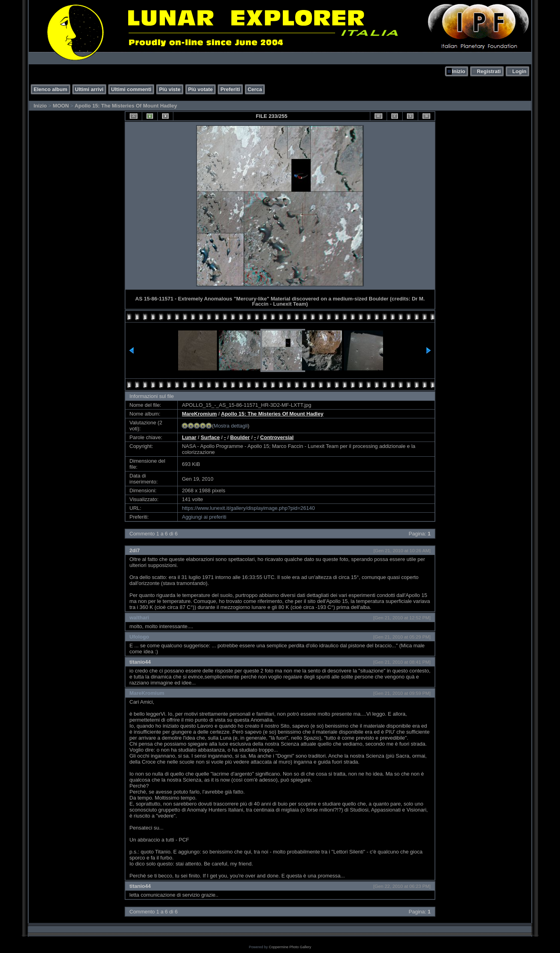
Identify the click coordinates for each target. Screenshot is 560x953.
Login (519, 71)
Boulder (240, 437)
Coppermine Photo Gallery (290, 947)
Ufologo (139, 637)
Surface (210, 437)
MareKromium (199, 414)
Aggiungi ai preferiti (204, 517)
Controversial (277, 437)
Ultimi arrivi (89, 89)
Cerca (255, 89)
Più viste (170, 89)
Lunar (189, 437)
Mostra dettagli (231, 426)
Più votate (201, 89)
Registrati (489, 71)
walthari (139, 618)
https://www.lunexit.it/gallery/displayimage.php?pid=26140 (248, 508)
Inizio (458, 71)
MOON (61, 106)
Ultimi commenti (131, 89)
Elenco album (51, 89)
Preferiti (230, 89)
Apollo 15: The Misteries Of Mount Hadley (126, 106)
